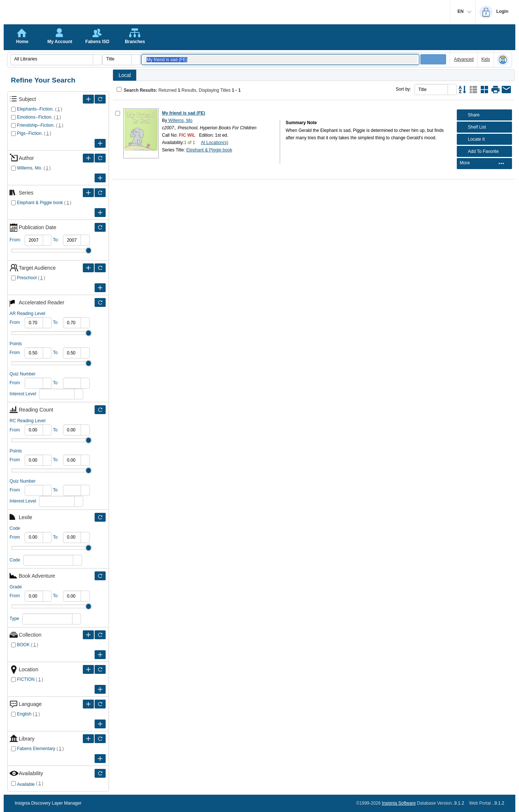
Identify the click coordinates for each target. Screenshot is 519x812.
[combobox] (52, 59)
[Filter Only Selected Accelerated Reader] (100, 302)
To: (56, 240)
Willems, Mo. (30, 168)
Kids (486, 59)
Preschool (27, 278)
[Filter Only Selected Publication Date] (100, 227)
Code (15, 560)
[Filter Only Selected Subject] (100, 99)
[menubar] (484, 164)
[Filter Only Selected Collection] (100, 635)
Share (469, 115)
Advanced (464, 59)
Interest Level (23, 394)
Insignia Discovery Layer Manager (48, 803)
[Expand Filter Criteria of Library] (88, 739)
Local (125, 75)
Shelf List (472, 127)
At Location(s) (215, 143)
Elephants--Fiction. (35, 109)
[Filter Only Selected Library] (100, 739)
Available (26, 784)
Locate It (472, 139)
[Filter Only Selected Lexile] (100, 517)
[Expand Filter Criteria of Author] (88, 158)
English (24, 714)
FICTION (26, 679)
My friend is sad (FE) (183, 113)
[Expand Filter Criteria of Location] (88, 669)
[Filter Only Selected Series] (100, 193)
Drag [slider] (89, 251)
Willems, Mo (180, 120)
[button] (97, 60)
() (59, 109)
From (15, 322)
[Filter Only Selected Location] (100, 669)
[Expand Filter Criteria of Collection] (88, 635)
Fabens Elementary (36, 749)
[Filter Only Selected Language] (100, 704)
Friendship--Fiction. (36, 125)
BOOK (23, 645)
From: (15, 240)
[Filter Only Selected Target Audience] (100, 268)
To (55, 322)
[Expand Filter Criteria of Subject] (88, 99)
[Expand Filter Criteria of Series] (88, 193)
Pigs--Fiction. (30, 133)
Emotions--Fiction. (35, 117)
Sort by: (403, 89)
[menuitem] (484, 164)
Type (14, 619)
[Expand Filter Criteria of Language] (88, 704)
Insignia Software (399, 803)
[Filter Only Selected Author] (100, 158)
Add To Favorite (479, 151)
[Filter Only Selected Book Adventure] (100, 576)
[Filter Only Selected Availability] (100, 773)
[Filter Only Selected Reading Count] (100, 410)
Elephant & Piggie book (40, 203)
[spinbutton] (34, 240)
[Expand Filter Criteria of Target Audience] (88, 268)
